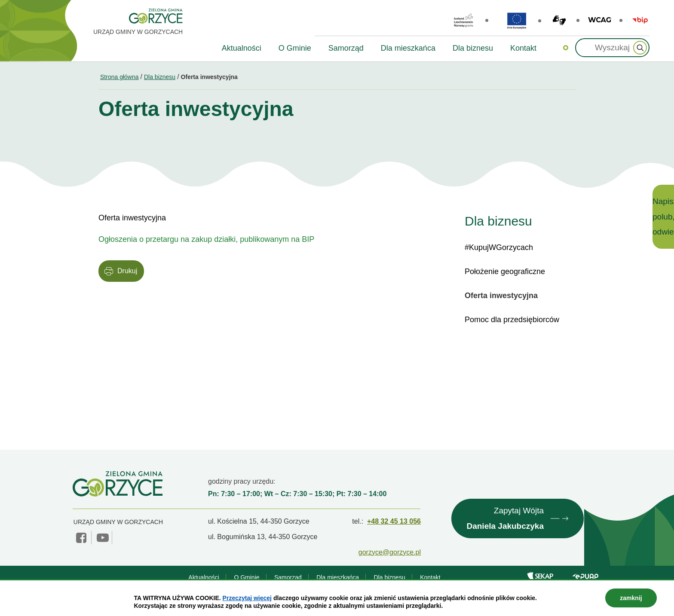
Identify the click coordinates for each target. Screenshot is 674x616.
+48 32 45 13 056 (394, 521)
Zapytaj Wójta (505, 520)
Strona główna (119, 77)
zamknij (631, 598)
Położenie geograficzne (505, 271)
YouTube (103, 538)
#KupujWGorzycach (499, 247)
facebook (82, 538)
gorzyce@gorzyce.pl (390, 552)
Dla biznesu (160, 77)
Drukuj (127, 271)
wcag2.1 (600, 20)
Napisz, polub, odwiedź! (663, 217)
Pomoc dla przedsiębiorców (512, 320)
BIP (640, 20)
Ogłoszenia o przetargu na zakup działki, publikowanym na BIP (206, 239)
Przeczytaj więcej (247, 598)
